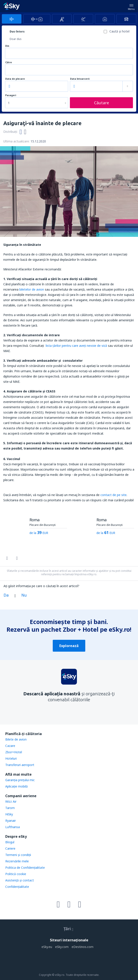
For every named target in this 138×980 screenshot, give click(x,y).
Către (9, 62)
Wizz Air (11, 801)
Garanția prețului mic (20, 780)
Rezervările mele (17, 861)
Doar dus (16, 39)
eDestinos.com (83, 947)
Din (7, 46)
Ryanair (11, 821)
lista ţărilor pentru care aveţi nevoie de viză (76, 346)
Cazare (10, 746)
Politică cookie (16, 874)
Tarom (10, 808)
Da (6, 595)
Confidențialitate (17, 887)
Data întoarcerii (80, 79)
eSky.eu (47, 947)
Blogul (10, 842)
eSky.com (62, 947)
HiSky (9, 814)
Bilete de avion (16, 739)
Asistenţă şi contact (20, 880)
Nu (24, 595)
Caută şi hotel (119, 31)
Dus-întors (17, 31)
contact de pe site (113, 495)
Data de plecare (15, 79)
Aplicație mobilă (16, 786)
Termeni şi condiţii (18, 855)
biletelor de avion (32, 289)
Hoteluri (11, 758)
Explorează (69, 646)
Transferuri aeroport (20, 765)
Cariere (10, 848)
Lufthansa (13, 827)
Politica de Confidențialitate (25, 868)
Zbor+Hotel (14, 752)
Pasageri (11, 95)
